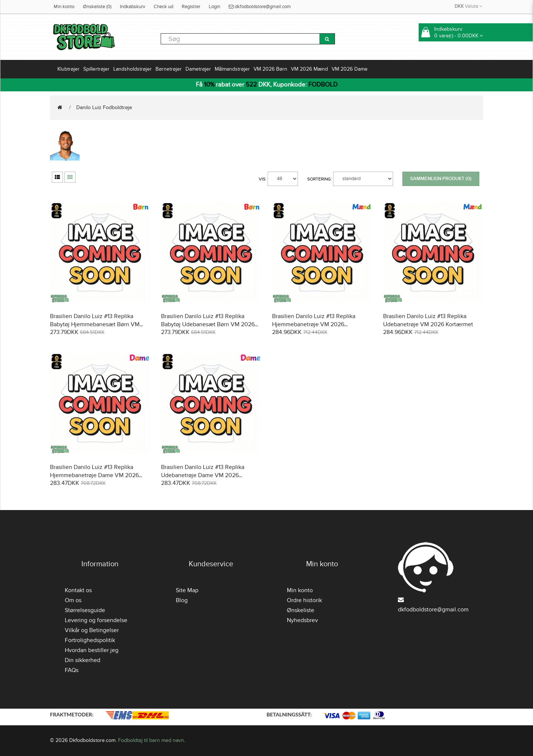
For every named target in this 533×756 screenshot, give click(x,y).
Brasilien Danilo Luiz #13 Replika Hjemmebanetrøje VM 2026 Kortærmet (314, 324)
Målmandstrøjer (232, 69)
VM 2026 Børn (270, 69)
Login (214, 7)
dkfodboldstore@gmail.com (260, 7)
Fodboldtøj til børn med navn (151, 740)
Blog (182, 600)
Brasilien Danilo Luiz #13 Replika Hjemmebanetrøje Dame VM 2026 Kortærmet (94, 475)
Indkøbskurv (133, 7)
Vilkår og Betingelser (92, 630)
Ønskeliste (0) (97, 7)
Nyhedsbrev (302, 620)
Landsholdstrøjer (133, 69)
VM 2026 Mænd (309, 69)
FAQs (72, 670)
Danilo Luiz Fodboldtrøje (104, 107)
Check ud (163, 7)
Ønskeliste (301, 610)
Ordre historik (304, 600)
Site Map (187, 590)
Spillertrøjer (96, 69)
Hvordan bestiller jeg (92, 650)
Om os (73, 600)
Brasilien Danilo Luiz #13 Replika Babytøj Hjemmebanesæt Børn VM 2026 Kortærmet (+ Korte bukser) (95, 324)
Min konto (64, 7)
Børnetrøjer (169, 69)
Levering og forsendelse (96, 620)
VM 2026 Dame (350, 69)
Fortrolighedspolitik (90, 640)
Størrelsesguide (85, 610)
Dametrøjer (198, 69)
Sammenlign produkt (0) (441, 179)
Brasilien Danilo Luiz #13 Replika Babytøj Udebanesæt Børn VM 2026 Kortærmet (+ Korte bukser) (208, 324)
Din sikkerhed (83, 660)
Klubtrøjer (68, 69)
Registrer (191, 7)
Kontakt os (78, 590)
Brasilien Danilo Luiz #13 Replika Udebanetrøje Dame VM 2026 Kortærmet (203, 475)
